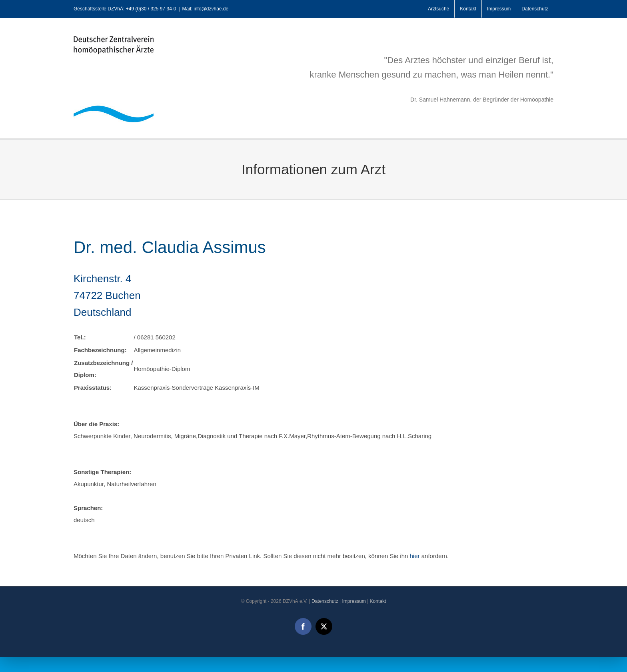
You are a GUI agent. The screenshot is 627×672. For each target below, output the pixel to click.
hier (415, 556)
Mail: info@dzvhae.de (206, 9)
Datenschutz (325, 601)
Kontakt (378, 601)
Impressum (354, 601)
